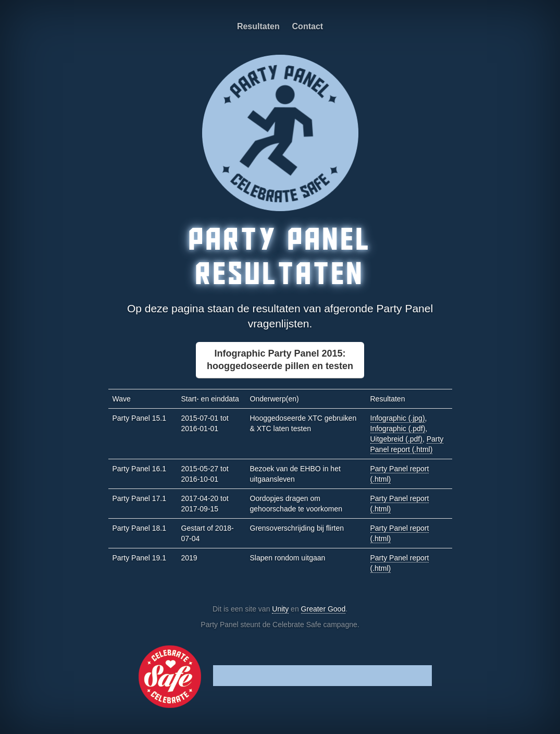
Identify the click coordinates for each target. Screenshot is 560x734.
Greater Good (323, 609)
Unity (280, 609)
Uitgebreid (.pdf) (396, 439)
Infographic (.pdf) (398, 429)
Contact (308, 26)
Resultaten (258, 26)
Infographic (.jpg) (398, 418)
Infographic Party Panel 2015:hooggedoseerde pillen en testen (280, 360)
